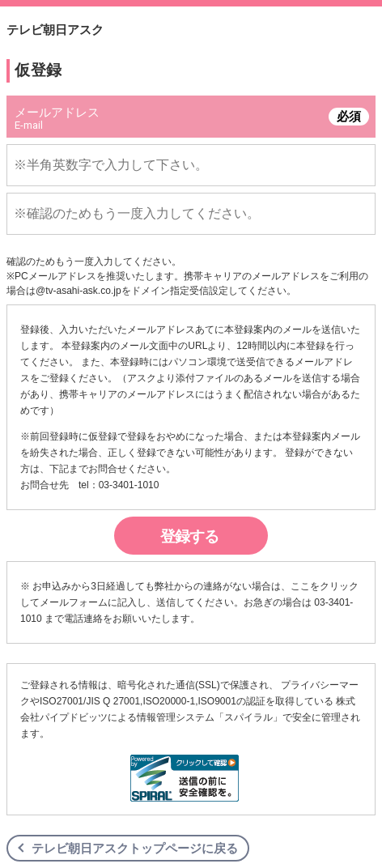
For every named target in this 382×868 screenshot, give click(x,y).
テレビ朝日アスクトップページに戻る (135, 848)
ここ (300, 586)
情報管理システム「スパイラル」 (210, 717)
